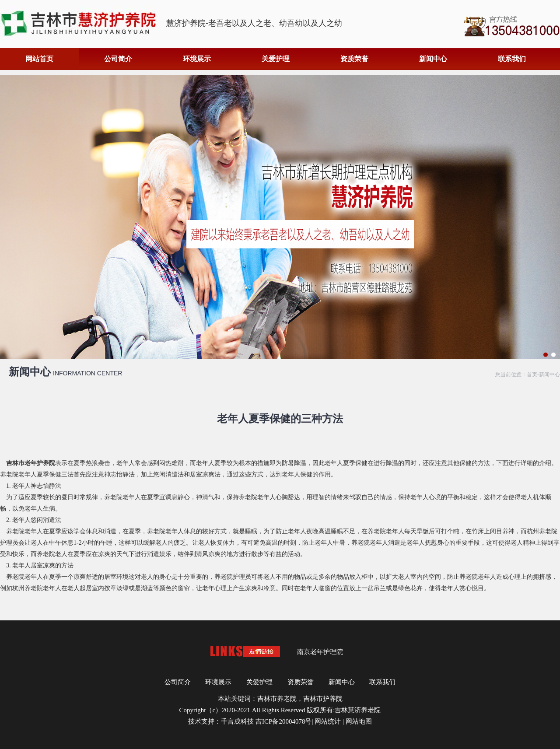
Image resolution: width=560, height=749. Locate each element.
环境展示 (197, 59)
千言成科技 (237, 721)
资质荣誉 (354, 59)
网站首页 (39, 59)
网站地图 (359, 721)
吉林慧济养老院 (358, 710)
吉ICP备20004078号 (283, 721)
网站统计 (328, 721)
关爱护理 (276, 59)
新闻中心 (433, 59)
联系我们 (512, 59)
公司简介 (118, 59)
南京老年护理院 (320, 652)
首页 (532, 374)
